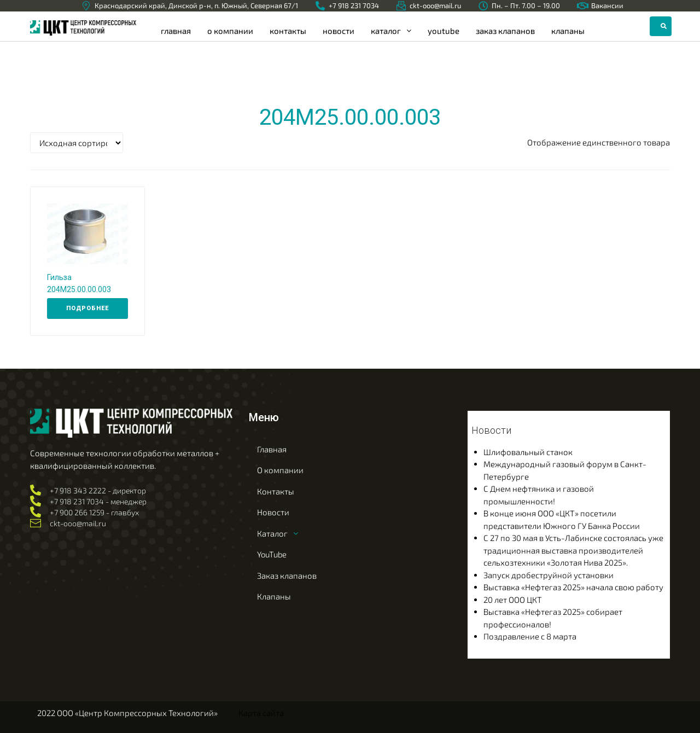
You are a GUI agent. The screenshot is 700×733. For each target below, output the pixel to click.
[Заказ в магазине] (77, 143)
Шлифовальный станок (528, 452)
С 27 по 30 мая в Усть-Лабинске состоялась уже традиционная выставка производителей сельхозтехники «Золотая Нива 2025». (573, 550)
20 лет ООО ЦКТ (513, 600)
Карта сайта (261, 713)
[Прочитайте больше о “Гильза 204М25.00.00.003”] (87, 309)
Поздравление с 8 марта (530, 636)
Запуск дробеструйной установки (549, 575)
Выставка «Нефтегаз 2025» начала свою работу (573, 587)
